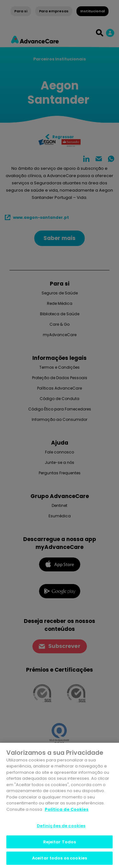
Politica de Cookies (67, 809)
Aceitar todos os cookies (60, 858)
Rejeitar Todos (60, 842)
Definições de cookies (61, 826)
